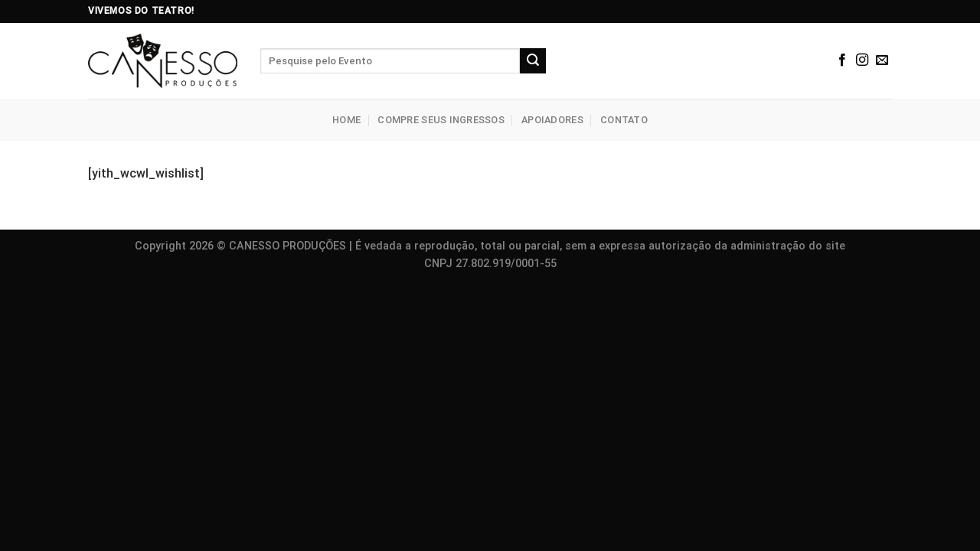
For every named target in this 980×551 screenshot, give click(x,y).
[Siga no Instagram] (862, 60)
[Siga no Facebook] (842, 60)
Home (346, 120)
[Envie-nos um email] (882, 60)
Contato (624, 120)
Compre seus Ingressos (441, 120)
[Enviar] (533, 61)
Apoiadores (552, 120)
